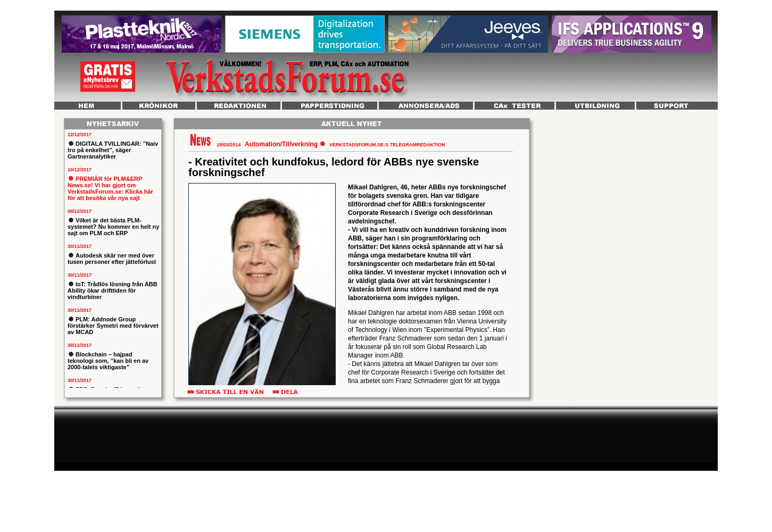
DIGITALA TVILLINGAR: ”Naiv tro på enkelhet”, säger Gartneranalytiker (113, 150)
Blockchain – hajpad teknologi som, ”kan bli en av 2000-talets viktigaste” (108, 361)
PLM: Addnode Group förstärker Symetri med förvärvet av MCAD (113, 326)
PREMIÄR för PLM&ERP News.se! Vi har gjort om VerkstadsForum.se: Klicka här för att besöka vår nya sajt (110, 188)
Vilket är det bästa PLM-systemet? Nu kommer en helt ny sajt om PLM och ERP (113, 227)
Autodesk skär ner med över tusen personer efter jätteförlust (112, 259)
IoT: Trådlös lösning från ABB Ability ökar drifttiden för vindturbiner (113, 290)
